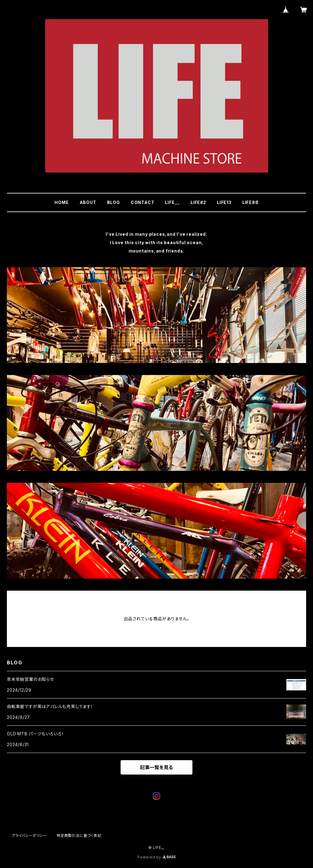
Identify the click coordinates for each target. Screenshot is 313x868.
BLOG (114, 202)
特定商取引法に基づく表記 (79, 836)
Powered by (156, 857)
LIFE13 (224, 202)
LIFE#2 (198, 202)
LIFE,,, (172, 202)
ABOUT (88, 202)
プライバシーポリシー (29, 836)
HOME (61, 202)
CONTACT (143, 202)
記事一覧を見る (156, 767)
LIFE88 (250, 202)
